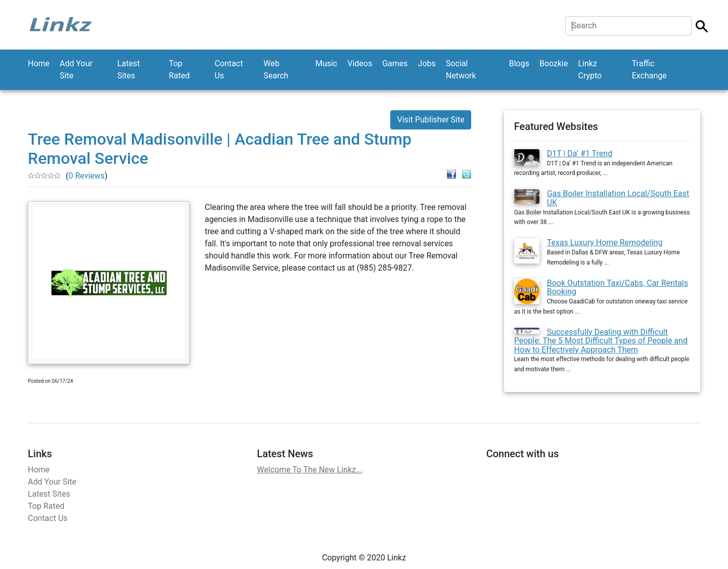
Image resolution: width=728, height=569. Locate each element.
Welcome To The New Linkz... (309, 470)
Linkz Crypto (590, 70)
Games (395, 63)
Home (39, 63)
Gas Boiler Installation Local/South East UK (618, 198)
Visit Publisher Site (430, 120)
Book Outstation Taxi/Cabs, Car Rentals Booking (618, 288)
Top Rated (179, 70)
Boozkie (554, 63)
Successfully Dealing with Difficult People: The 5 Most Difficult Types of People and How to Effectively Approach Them (601, 341)
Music (326, 63)
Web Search (276, 70)
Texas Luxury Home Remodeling (605, 243)
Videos (360, 63)
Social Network (461, 70)
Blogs (519, 63)
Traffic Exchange (649, 70)
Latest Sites (129, 70)
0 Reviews (86, 176)
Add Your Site (76, 70)
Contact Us (229, 70)
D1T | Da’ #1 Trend (580, 154)
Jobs (427, 63)
